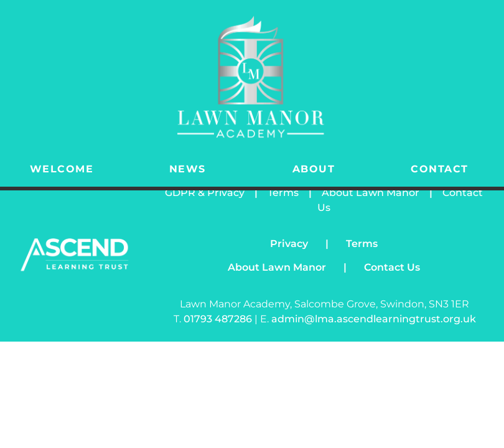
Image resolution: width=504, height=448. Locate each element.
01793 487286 (219, 319)
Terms (283, 193)
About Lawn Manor (371, 193)
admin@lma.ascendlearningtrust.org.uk (374, 319)
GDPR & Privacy (205, 193)
